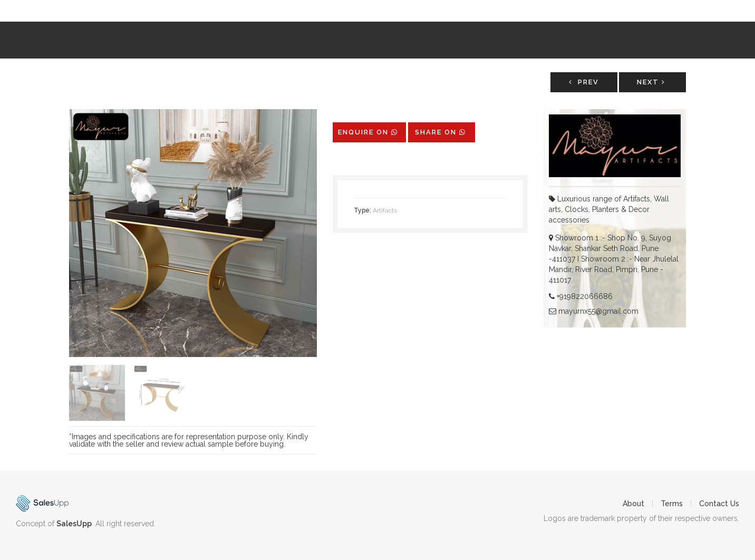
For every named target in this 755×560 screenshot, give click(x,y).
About (633, 504)
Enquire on (368, 132)
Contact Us (719, 504)
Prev (584, 82)
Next (651, 82)
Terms (672, 504)
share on (441, 132)
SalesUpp (74, 524)
